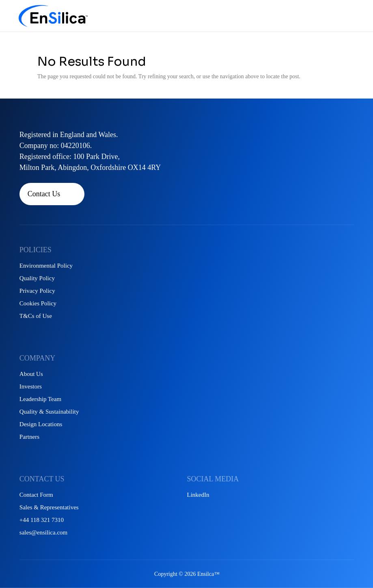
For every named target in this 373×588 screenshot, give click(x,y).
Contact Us (44, 194)
